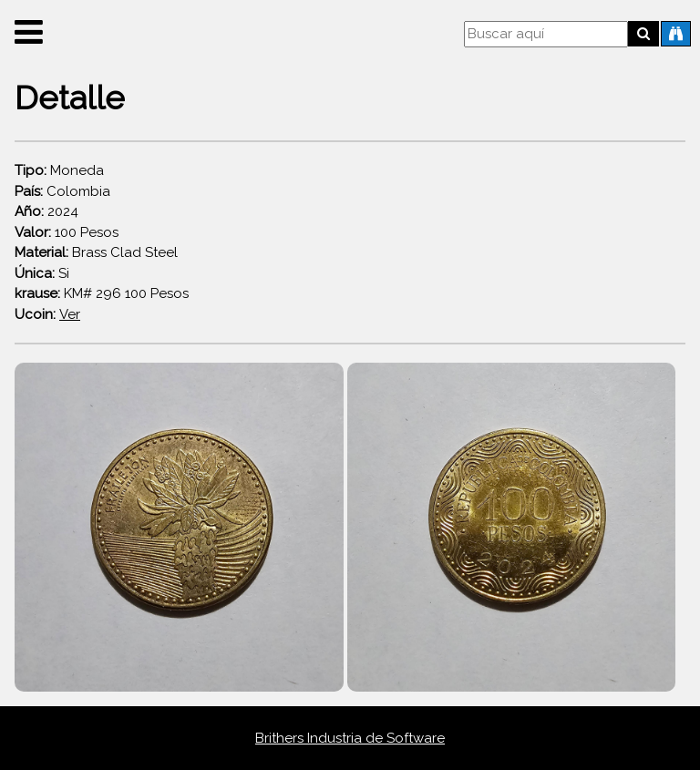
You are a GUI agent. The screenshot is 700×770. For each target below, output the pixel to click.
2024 (46, 211)
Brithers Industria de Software (350, 738)
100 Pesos (67, 232)
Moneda (59, 170)
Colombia (62, 191)
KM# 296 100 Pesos (102, 293)
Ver (70, 314)
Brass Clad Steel (96, 252)
